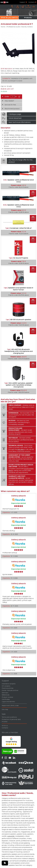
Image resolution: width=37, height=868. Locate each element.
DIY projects (6, 686)
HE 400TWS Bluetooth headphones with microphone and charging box (19, 351)
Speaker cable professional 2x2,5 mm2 (18, 206)
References (6, 695)
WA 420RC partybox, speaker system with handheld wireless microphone (19, 385)
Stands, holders (27, 27)
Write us (5, 726)
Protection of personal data (11, 719)
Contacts (32, 2)
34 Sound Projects (19, 258)
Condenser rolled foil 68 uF (19, 228)
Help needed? (9, 101)
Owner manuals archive (10, 690)
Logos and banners (8, 702)
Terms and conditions (9, 717)
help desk (21, 449)
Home (3, 27)
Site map (5, 709)
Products (28, 18)
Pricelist (5, 722)
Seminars (5, 693)
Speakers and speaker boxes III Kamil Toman (19, 289)
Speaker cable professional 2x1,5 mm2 (19, 181)
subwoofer (11, 836)
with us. (11, 484)
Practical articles (8, 688)
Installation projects (9, 684)
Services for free (10, 105)
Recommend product (12, 109)
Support (22, 2)
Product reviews (7, 697)
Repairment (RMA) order (10, 706)
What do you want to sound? (9, 18)
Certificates (6, 699)
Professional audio (13, 27)
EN (34, 7)
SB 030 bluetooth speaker (19, 320)
